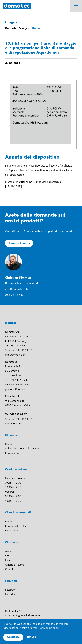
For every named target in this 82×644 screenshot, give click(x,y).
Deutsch (11, 28)
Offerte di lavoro (15, 565)
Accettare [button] (13, 637)
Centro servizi (13, 453)
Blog (8, 556)
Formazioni (11, 531)
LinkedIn (10, 594)
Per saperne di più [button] (49, 628)
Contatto (10, 569)
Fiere (8, 560)
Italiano (37, 28)
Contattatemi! (18, 243)
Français (24, 28)
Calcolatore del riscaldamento (22, 449)
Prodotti (10, 444)
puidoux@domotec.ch (18, 389)
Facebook (11, 590)
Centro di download (17, 526)
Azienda (10, 551)
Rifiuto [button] (32, 637)
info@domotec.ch (16, 289)
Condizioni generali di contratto (23, 616)
